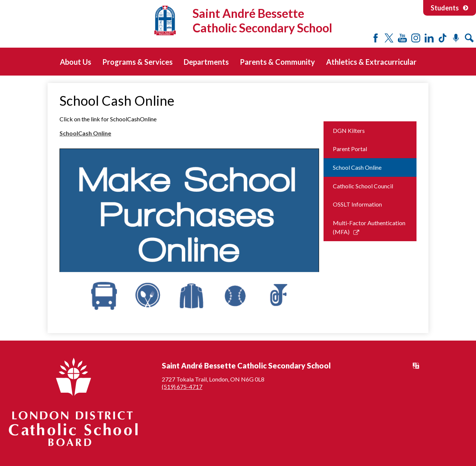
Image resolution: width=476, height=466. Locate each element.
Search (469, 38)
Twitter (389, 38)
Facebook (376, 38)
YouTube (402, 38)
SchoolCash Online (85, 133)
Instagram (416, 38)
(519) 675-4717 (182, 387)
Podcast (456, 38)
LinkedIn (429, 38)
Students (450, 8)
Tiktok (443, 38)
